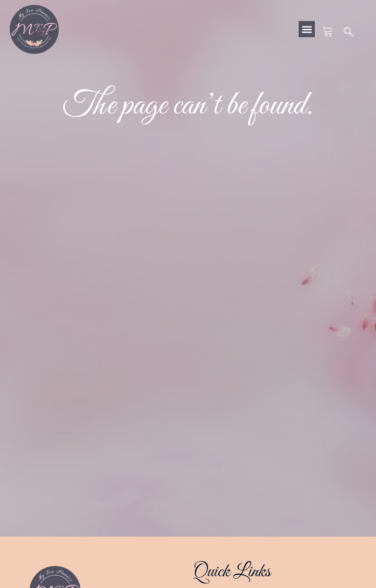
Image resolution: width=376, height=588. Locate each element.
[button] (307, 29)
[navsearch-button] (349, 33)
